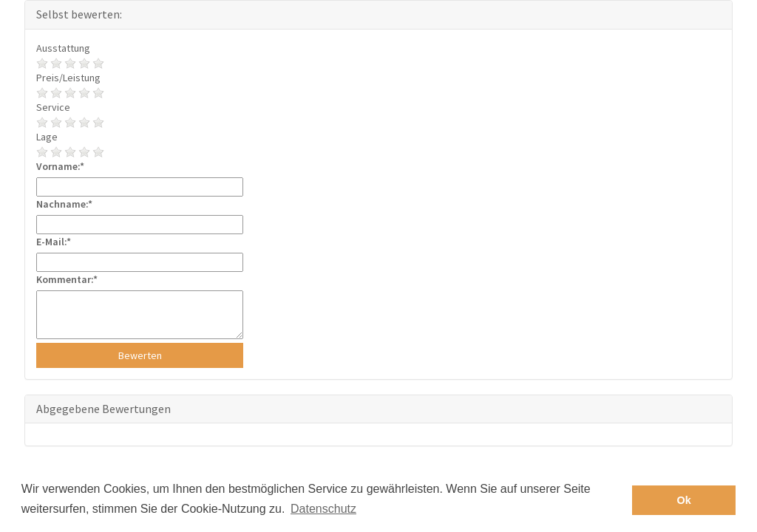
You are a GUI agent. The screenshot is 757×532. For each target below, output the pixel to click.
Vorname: (58, 166)
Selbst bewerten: (79, 14)
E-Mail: (51, 242)
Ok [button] (684, 500)
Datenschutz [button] (323, 509)
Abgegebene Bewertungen (103, 409)
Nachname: (62, 204)
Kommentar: (65, 279)
